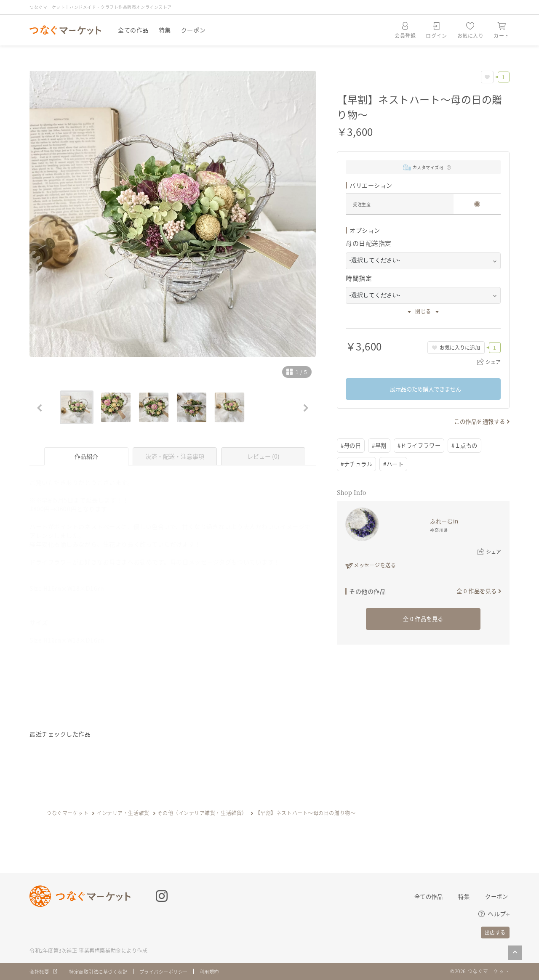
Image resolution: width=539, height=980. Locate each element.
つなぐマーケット (67, 813)
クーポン (193, 30)
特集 (165, 30)
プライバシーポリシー (173, 971)
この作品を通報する (478, 421)
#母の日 (352, 446)
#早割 (382, 446)
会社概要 (40, 971)
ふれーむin (444, 522)
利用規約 (221, 971)
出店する (495, 932)
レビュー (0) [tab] (263, 456)
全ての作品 (133, 30)
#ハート (397, 465)
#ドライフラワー (424, 446)
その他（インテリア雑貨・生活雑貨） (203, 813)
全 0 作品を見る (475, 592)
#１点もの (472, 446)
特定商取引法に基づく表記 (103, 971)
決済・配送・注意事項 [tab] (175, 456)
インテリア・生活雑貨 (123, 813)
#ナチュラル (358, 465)
